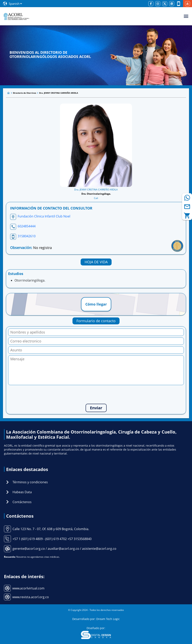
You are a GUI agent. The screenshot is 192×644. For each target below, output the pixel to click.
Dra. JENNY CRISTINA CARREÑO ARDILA (59, 93)
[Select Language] (15, 4)
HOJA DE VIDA (96, 262)
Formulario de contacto (96, 321)
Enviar (96, 408)
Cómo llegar (96, 304)
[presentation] (96, 394)
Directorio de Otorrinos (25, 93)
